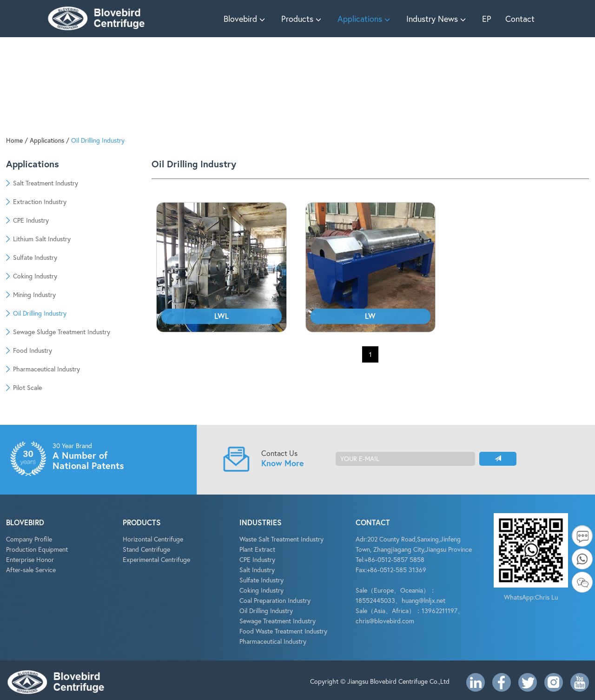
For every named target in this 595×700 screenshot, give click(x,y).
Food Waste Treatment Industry (283, 631)
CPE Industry (257, 559)
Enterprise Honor (30, 559)
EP (487, 19)
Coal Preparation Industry (275, 600)
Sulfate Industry (261, 580)
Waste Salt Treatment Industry (281, 539)
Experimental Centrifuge (156, 559)
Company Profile (29, 539)
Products (302, 19)
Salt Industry (257, 570)
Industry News (437, 19)
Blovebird (245, 19)
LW (370, 316)
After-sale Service (31, 570)
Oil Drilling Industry (98, 140)
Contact (520, 19)
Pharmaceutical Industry (273, 641)
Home (14, 140)
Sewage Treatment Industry (278, 621)
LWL (221, 316)
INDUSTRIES (261, 522)
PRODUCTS (142, 522)
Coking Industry (261, 590)
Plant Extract (257, 549)
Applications (365, 19)
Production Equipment (37, 549)
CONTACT (373, 522)
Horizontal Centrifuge (153, 539)
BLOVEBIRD (25, 522)
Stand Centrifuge (146, 549)
